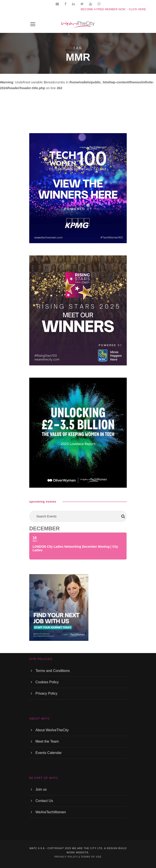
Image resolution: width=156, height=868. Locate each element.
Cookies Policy (47, 682)
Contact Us (44, 801)
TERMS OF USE (91, 857)
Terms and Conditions (53, 671)
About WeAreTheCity (52, 730)
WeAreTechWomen (51, 812)
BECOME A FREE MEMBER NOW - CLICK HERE (113, 9)
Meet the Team (47, 741)
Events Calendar (49, 753)
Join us (41, 789)
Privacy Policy (47, 693)
